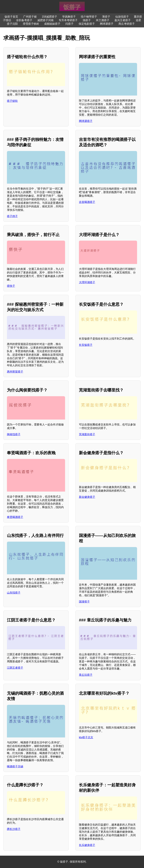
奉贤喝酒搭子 (15, 517)
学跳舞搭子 (69, 17)
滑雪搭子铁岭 (31, 24)
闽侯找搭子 (14, 434)
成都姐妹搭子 (52, 24)
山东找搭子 (14, 593)
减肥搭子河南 (45, 20)
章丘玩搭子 (86, 675)
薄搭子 (106, 17)
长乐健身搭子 (87, 845)
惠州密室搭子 (15, 372)
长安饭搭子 (86, 345)
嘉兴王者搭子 (123, 20)
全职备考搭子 (24, 20)
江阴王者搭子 (15, 668)
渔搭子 (87, 20)
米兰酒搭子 (103, 20)
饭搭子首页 (11, 17)
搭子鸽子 (12, 216)
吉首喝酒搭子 (87, 202)
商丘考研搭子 (127, 24)
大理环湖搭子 (87, 282)
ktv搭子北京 (86, 737)
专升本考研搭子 (68, 20)
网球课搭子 (107, 24)
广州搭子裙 (30, 17)
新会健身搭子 (87, 497)
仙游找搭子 (122, 17)
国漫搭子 (84, 602)
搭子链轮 (12, 101)
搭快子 (11, 286)
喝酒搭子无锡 (15, 766)
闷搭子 (69, 24)
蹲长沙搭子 (14, 829)
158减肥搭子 (49, 17)
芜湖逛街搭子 (87, 434)
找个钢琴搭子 (89, 17)
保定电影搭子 (87, 24)
